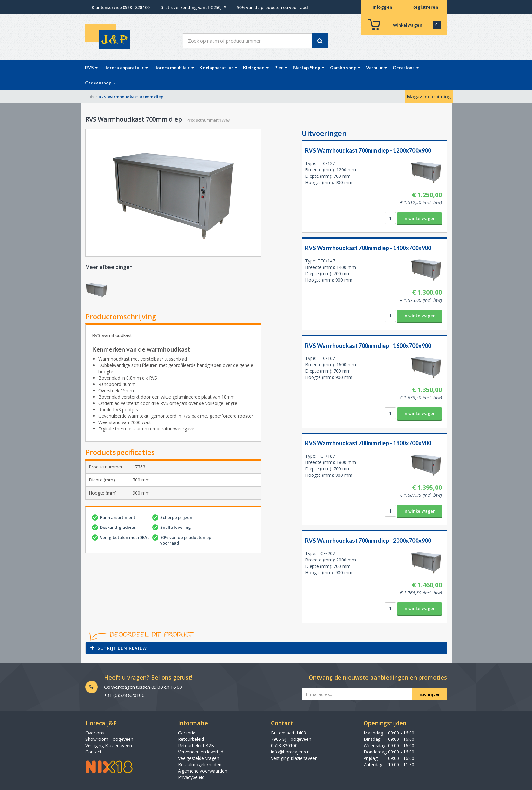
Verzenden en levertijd (201, 752)
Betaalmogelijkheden (200, 764)
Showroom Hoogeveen (109, 739)
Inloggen (383, 7)
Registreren (425, 7)
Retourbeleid (191, 739)
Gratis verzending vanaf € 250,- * (193, 7)
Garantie (187, 733)
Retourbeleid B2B (196, 745)
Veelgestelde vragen (199, 758)
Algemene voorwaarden (203, 771)
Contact (93, 752)
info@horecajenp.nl (291, 752)
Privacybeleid (191, 777)
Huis (90, 97)
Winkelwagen (408, 25)
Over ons (95, 733)
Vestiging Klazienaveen (109, 745)
